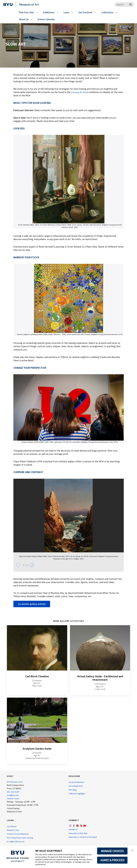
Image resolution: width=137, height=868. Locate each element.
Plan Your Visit (26, 12)
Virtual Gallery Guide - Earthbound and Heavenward (100, 678)
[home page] (8, 5)
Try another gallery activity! (33, 604)
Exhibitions (49, 12)
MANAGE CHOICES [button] (112, 851)
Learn (66, 12)
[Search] (124, 4)
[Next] (32, 565)
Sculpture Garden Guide (37, 749)
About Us (24, 19)
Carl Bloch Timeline (37, 676)
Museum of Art (29, 4)
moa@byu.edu (13, 795)
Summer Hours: (13, 799)
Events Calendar (46, 19)
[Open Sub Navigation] (37, 12)
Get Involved (85, 12)
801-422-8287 (13, 792)
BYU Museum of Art (15, 782)
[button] (132, 850)
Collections (107, 12)
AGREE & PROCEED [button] (112, 860)
